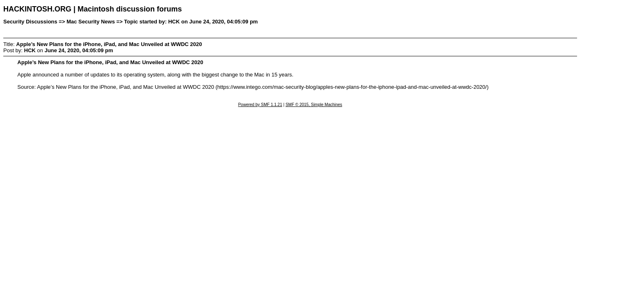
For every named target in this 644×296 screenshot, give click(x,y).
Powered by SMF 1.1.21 (260, 105)
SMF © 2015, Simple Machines (314, 105)
